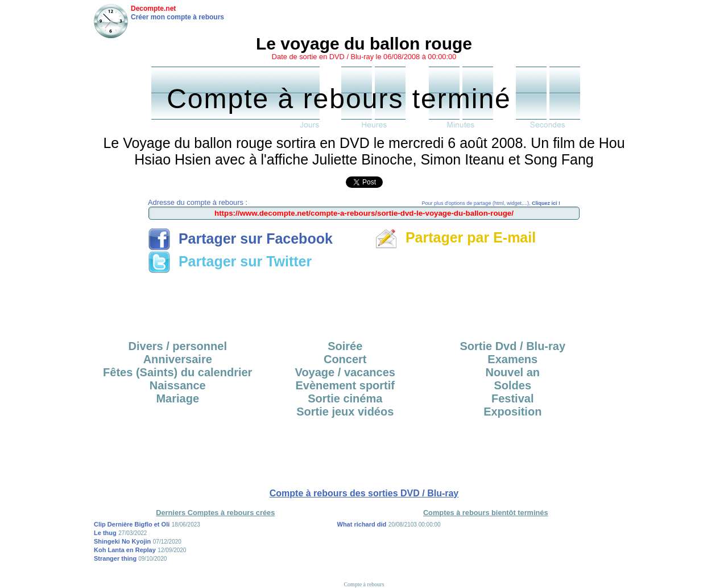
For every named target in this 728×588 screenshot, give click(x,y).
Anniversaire (178, 359)
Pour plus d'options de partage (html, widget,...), (491, 203)
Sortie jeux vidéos (345, 412)
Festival (512, 398)
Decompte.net (153, 9)
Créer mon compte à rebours (177, 17)
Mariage (177, 398)
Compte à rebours (364, 584)
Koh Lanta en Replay (125, 550)
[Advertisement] (364, 303)
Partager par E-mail (455, 237)
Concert (345, 359)
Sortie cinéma (345, 398)
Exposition (512, 412)
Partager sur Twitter (230, 261)
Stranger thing (116, 558)
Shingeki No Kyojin (122, 541)
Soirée (345, 346)
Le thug (105, 533)
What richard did (362, 524)
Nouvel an (512, 372)
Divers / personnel (178, 346)
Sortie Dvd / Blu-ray (512, 346)
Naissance (178, 385)
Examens (512, 359)
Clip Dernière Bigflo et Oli (132, 524)
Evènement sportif (345, 385)
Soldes (512, 385)
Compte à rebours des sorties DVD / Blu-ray (364, 493)
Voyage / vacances (345, 372)
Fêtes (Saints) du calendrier (177, 372)
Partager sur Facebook (240, 239)
